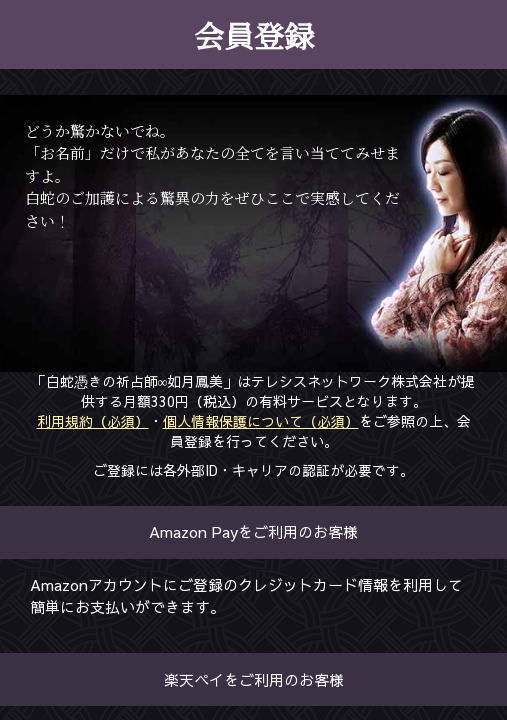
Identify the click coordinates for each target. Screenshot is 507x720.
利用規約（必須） (93, 420)
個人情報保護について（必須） (261, 420)
